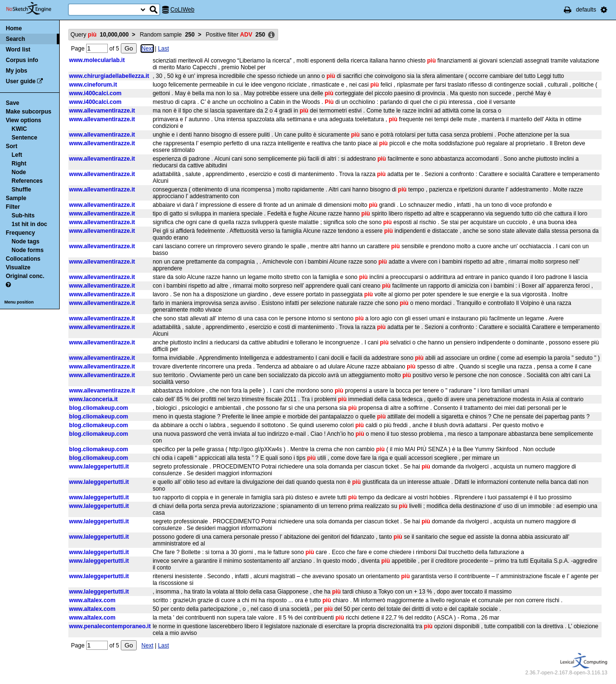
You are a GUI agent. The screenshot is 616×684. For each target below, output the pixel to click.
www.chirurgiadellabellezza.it (109, 76)
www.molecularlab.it (97, 60)
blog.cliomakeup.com (99, 408)
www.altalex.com (92, 600)
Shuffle (21, 190)
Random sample (167, 35)
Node (19, 172)
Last (163, 49)
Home (14, 28)
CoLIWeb (182, 10)
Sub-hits (23, 215)
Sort (12, 146)
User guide (21, 81)
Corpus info (22, 60)
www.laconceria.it (94, 399)
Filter (13, 207)
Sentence (24, 138)
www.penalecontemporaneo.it (110, 626)
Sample (16, 198)
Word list (18, 50)
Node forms (28, 250)
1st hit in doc (29, 224)
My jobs (17, 71)
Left (17, 155)
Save (13, 103)
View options (24, 120)
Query (100, 35)
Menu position (19, 302)
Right (19, 164)
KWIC (19, 129)
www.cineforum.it (93, 85)
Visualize (18, 267)
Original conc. (25, 276)
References (27, 181)
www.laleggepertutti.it (99, 467)
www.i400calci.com (96, 93)
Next (148, 49)
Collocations (23, 259)
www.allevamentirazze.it (102, 111)
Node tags (26, 241)
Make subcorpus (29, 112)
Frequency (20, 233)
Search (15, 39)
